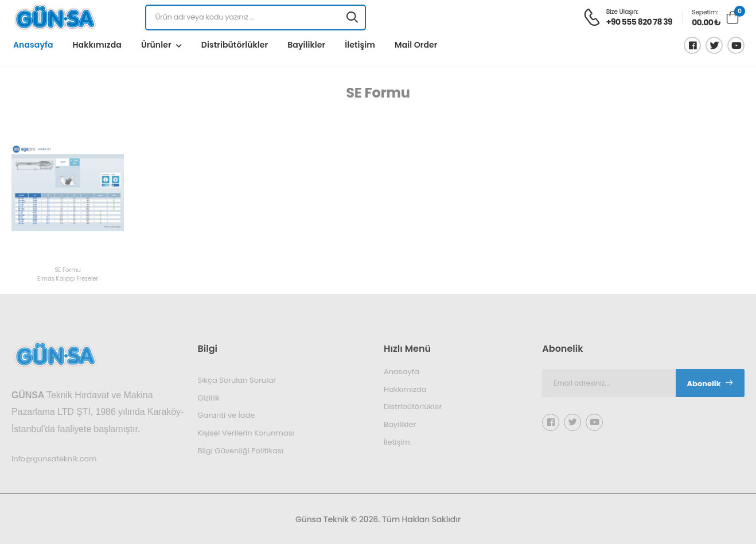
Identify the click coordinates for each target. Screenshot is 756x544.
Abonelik (710, 384)
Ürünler (156, 45)
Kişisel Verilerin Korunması (246, 433)
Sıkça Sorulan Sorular (237, 380)
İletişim (360, 45)
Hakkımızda (97, 45)
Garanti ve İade (227, 415)
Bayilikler (306, 45)
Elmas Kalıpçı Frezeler (68, 279)
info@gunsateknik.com (54, 458)
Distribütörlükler (235, 45)
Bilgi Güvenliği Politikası (241, 450)
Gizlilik (209, 397)
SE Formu (68, 271)
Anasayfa (33, 45)
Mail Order (416, 45)
